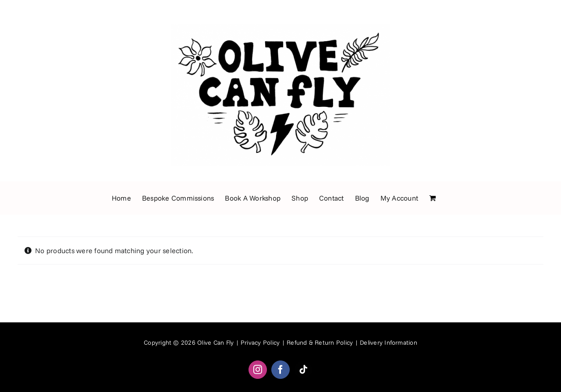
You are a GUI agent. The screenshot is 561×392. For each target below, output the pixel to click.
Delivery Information (389, 343)
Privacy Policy (260, 343)
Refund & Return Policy (320, 343)
